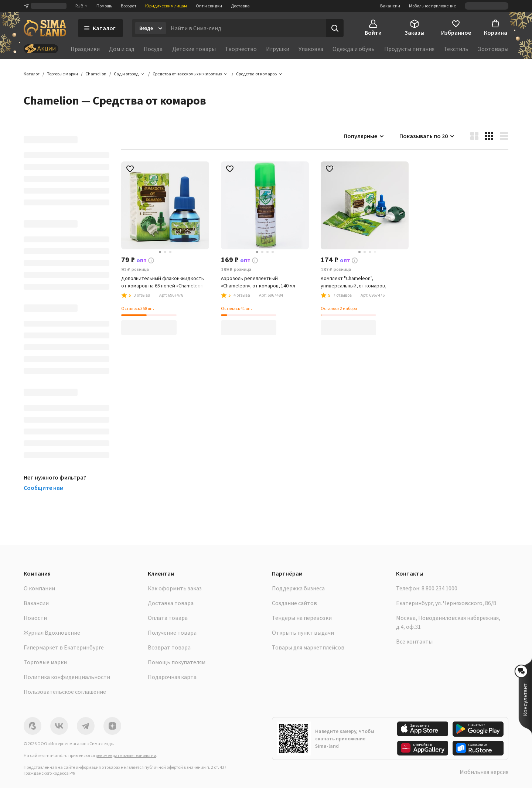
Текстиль (456, 49)
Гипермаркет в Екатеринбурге (64, 647)
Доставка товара (171, 603)
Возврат (129, 6)
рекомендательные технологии (126, 755)
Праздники (85, 49)
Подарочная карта (172, 677)
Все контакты (414, 641)
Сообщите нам (44, 488)
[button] (256, 74)
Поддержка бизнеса (298, 588)
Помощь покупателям (177, 662)
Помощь (104, 6)
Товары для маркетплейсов (308, 647)
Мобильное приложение (432, 6)
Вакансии (390, 6)
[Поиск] (335, 28)
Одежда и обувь (354, 49)
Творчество (241, 49)
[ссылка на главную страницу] (45, 28)
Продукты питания (409, 49)
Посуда (153, 49)
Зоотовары (493, 49)
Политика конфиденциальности (67, 677)
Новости (35, 618)
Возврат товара (169, 647)
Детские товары (194, 49)
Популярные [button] (364, 136)
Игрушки (278, 49)
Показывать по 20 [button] (427, 136)
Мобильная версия (484, 772)
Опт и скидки (209, 6)
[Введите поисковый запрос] (246, 28)
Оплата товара (168, 618)
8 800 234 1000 (439, 588)
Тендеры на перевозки (302, 618)
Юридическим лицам (166, 6)
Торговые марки (45, 662)
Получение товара (172, 632)
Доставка (240, 6)
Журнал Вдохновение (52, 632)
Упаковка (311, 49)
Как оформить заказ (175, 588)
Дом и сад (122, 49)
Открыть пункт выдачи (303, 632)
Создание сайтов (294, 603)
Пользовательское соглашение (65, 692)
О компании (39, 588)
